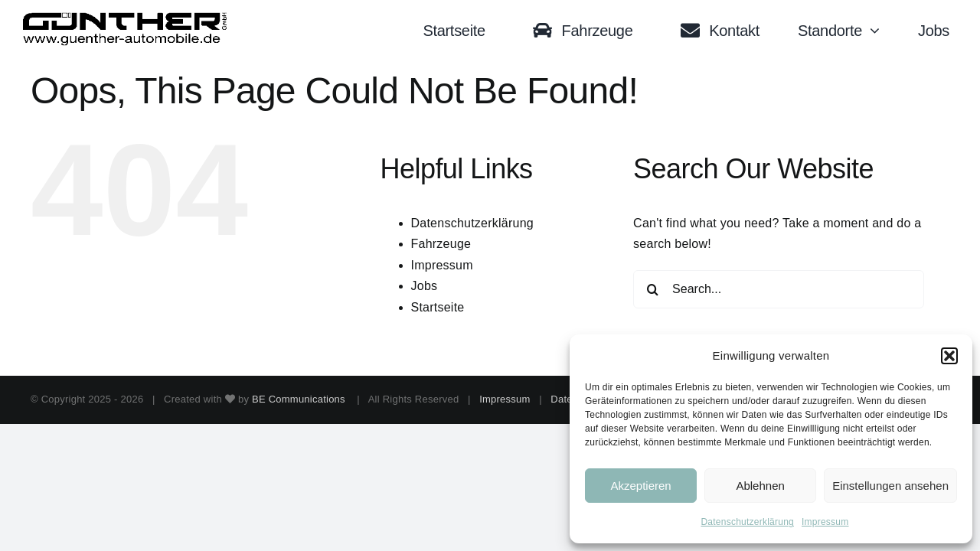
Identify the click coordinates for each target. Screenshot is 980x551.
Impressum (825, 522)
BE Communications (300, 399)
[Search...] (779, 289)
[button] (949, 356)
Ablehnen (760, 486)
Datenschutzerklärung (747, 522)
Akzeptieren (640, 486)
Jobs (425, 286)
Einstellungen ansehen (890, 486)
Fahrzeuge (441, 244)
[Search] (652, 289)
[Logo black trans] (126, 18)
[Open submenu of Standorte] (879, 31)
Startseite (438, 307)
